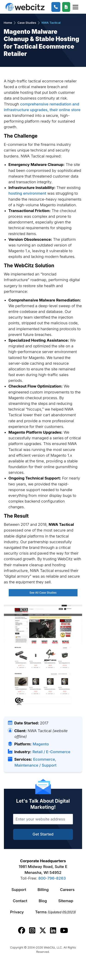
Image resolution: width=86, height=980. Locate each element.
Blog (43, 901)
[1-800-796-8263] (56, 7)
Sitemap (66, 901)
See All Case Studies (43, 593)
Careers (67, 890)
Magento (41, 744)
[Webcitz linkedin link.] (53, 930)
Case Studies (27, 23)
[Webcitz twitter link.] (43, 930)
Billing (43, 890)
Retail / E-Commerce (51, 752)
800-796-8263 (52, 878)
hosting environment (27, 193)
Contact (20, 901)
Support (19, 890)
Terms (55, 912)
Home (8, 23)
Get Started (43, 834)
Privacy (17, 912)
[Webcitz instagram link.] (32, 930)
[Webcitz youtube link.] (64, 930)
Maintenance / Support (35, 765)
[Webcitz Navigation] (75, 7)
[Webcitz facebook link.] (22, 930)
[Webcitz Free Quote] (66, 7)
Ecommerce (44, 759)
